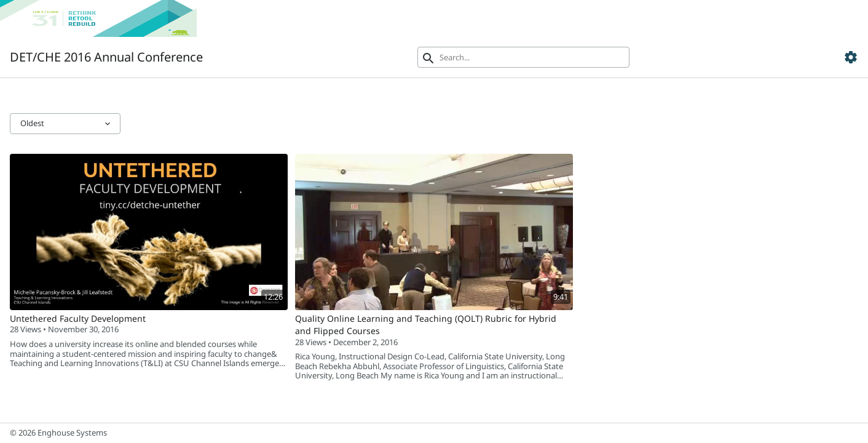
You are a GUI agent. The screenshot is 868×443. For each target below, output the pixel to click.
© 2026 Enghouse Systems (58, 433)
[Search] (523, 57)
